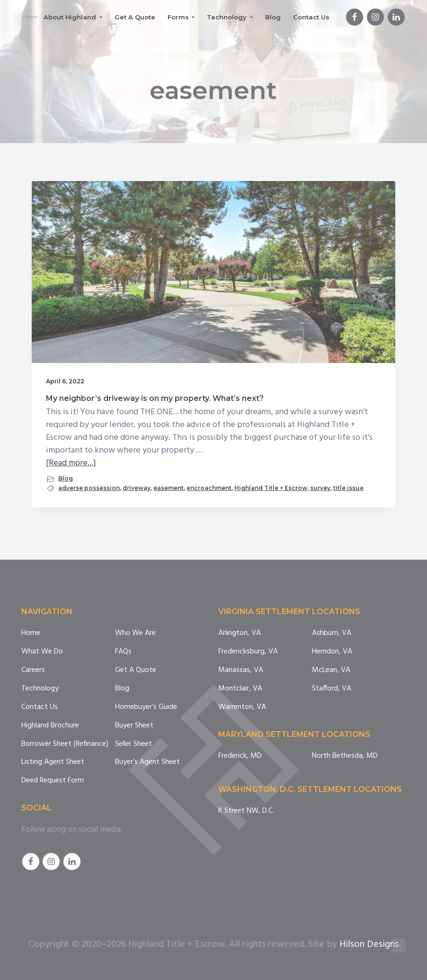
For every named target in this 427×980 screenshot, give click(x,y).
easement (169, 488)
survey (320, 488)
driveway (137, 488)
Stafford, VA (332, 689)
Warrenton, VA (242, 707)
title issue (348, 488)
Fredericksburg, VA (248, 652)
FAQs (123, 652)
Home (31, 633)
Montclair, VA (240, 689)
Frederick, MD (240, 756)
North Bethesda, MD (345, 756)
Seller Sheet (133, 744)
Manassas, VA (241, 670)
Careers (33, 670)
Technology (40, 689)
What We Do (42, 652)
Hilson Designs (369, 944)
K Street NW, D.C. (246, 811)
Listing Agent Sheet (53, 762)
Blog (66, 478)
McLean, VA (331, 670)
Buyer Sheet (134, 726)
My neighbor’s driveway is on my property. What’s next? (155, 398)
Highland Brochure (50, 726)
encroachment (209, 488)
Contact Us (40, 707)
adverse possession (89, 488)
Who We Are (135, 633)
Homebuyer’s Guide (146, 707)
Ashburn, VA (332, 633)
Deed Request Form (53, 781)
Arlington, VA (240, 633)
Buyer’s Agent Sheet (147, 762)
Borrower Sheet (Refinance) (65, 744)
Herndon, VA (332, 652)
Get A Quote (136, 670)
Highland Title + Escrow (271, 488)
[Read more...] (71, 463)
